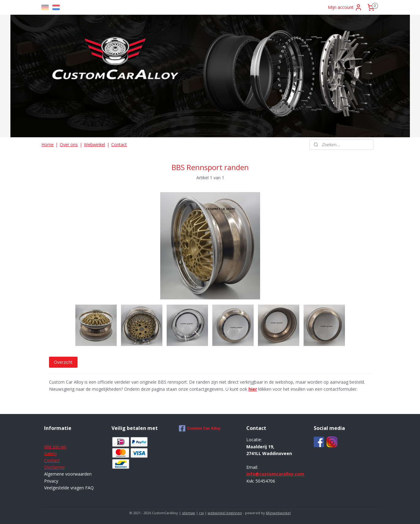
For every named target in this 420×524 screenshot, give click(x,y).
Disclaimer (55, 467)
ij (56, 453)
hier (252, 389)
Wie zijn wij (55, 447)
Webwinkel (95, 144)
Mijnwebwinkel (278, 513)
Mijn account (345, 7)
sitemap (189, 513)
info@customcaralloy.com (275, 474)
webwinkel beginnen (225, 513)
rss (201, 513)
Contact (119, 144)
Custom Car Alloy (200, 428)
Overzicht (63, 362)
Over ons (69, 144)
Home (47, 144)
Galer (49, 453)
